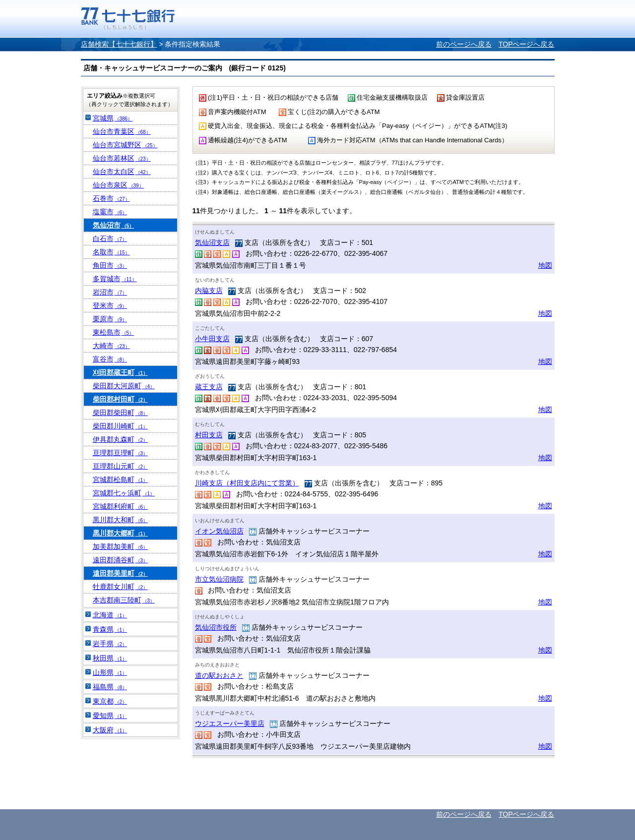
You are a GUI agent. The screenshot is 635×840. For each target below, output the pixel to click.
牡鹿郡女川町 (121, 587)
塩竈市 (110, 212)
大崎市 (111, 346)
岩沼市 (110, 292)
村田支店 (209, 435)
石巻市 (111, 198)
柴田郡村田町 (121, 399)
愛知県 (110, 716)
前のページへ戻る (464, 44)
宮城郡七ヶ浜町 (124, 493)
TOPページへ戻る (527, 44)
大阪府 (110, 730)
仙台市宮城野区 (125, 145)
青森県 (110, 629)
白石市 (110, 239)
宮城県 (113, 118)
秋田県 (110, 658)
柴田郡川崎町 (121, 426)
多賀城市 (115, 279)
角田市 (110, 265)
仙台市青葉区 (122, 131)
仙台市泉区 (118, 185)
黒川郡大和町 (121, 520)
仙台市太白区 (122, 172)
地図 (545, 265)
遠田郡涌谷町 (121, 560)
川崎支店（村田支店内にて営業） (247, 483)
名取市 (111, 252)
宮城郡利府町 (121, 506)
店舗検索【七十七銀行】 (119, 44)
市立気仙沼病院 (219, 579)
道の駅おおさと (219, 675)
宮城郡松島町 (121, 480)
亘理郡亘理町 (121, 453)
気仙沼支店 (212, 242)
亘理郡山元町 (121, 466)
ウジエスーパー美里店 (230, 723)
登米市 (110, 305)
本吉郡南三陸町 (124, 600)
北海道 (110, 615)
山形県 (110, 672)
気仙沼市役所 (216, 627)
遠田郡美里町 (121, 573)
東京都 (110, 701)
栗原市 (110, 319)
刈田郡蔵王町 (121, 372)
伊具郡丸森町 (121, 439)
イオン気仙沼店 (219, 531)
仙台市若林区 (122, 158)
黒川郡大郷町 (121, 533)
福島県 (110, 687)
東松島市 (114, 332)
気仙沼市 (114, 225)
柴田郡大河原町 (124, 386)
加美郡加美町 (121, 546)
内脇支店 (209, 291)
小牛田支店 (212, 339)
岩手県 (110, 644)
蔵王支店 (209, 387)
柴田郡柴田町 (121, 413)
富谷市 (110, 359)
